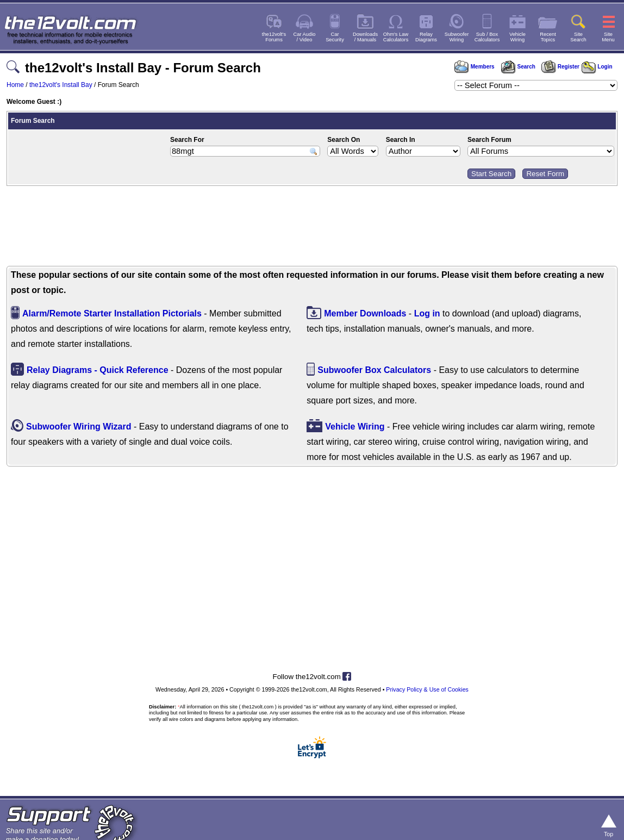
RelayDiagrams (426, 37)
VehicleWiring (517, 37)
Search (518, 67)
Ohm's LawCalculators (396, 37)
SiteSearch (578, 37)
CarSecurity (335, 37)
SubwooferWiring (457, 37)
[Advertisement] (312, 227)
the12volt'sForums (274, 37)
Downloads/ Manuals (365, 37)
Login (597, 67)
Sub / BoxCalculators (487, 37)
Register (560, 67)
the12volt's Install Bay (61, 85)
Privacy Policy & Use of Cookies (427, 689)
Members (475, 67)
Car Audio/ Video (305, 37)
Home (15, 85)
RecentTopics (548, 37)
